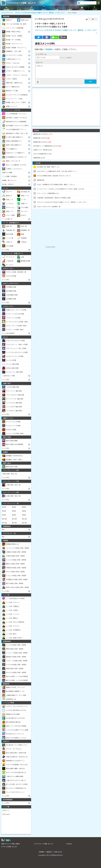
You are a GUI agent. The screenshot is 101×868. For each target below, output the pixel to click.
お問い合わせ (58, 852)
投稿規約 (49, 49)
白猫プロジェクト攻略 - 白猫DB (10, 844)
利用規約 (42, 852)
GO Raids (69, 844)
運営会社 (49, 852)
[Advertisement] (66, 106)
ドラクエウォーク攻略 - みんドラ (21, 3)
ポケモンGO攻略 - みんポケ (9, 847)
